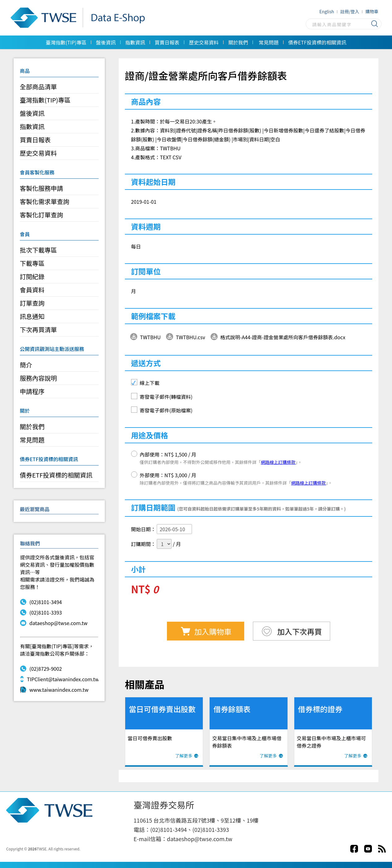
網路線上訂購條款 (278, 462)
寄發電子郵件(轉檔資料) (166, 397)
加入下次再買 (299, 631)
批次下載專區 (38, 250)
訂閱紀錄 (32, 276)
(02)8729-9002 (41, 669)
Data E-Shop (80, 18)
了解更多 (184, 756)
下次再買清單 (38, 330)
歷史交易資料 (204, 42)
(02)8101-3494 (41, 602)
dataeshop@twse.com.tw (54, 623)
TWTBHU (150, 337)
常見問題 (269, 42)
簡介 (26, 365)
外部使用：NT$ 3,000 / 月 (236, 479)
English (327, 11)
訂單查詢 (32, 303)
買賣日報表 (167, 42)
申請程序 (32, 391)
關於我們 (238, 42)
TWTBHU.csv (191, 337)
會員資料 (32, 290)
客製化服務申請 (41, 188)
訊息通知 (32, 316)
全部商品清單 (38, 87)
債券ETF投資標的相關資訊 (317, 42)
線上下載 (150, 383)
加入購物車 (213, 631)
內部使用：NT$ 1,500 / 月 (221, 458)
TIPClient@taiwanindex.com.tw (59, 679)
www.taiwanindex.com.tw (54, 690)
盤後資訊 (106, 42)
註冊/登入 (350, 11)
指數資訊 (135, 42)
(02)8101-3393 (41, 612)
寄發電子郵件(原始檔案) (166, 410)
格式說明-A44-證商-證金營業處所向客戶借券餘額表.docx (283, 337)
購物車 (372, 11)
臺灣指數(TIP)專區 (66, 42)
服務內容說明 (38, 378)
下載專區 (32, 263)
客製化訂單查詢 (41, 215)
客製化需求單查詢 (45, 201)
